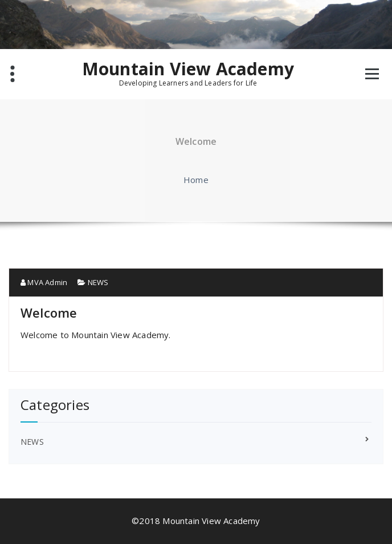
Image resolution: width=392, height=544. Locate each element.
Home (196, 180)
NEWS (98, 282)
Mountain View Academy (188, 69)
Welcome (49, 312)
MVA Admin (44, 282)
